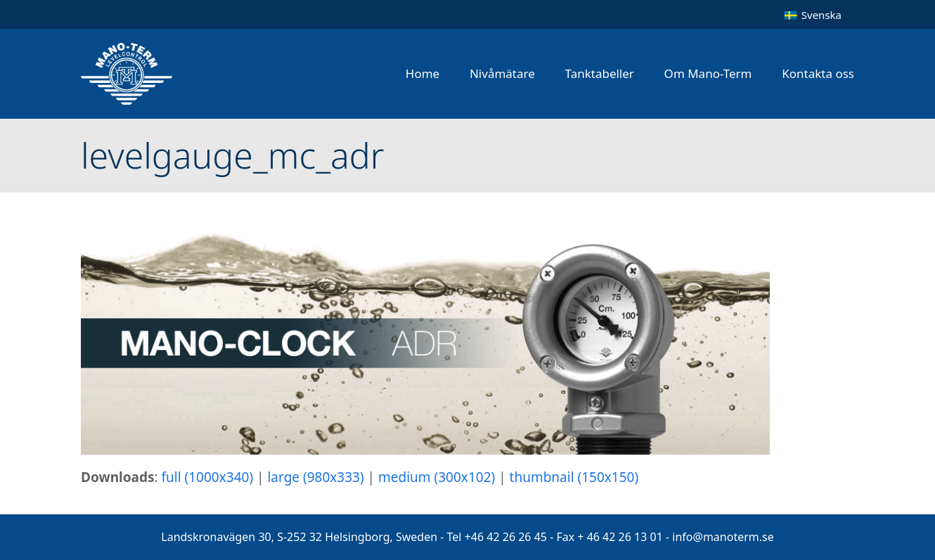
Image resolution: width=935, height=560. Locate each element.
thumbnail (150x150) (574, 477)
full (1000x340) (208, 477)
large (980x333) (315, 477)
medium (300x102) (437, 477)
